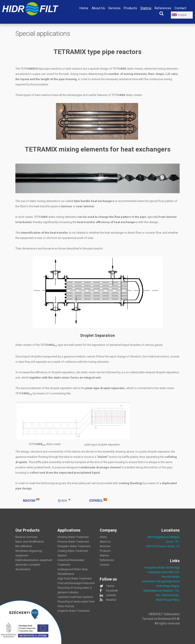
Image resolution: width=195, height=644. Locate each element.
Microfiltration (24, 546)
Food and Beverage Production (76, 583)
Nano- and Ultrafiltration (30, 542)
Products (130, 8)
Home (84, 8)
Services (114, 8)
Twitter (110, 586)
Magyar (31, 500)
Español (98, 500)
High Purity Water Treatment (75, 579)
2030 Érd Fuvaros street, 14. (163, 546)
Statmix (146, 8)
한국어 (64, 500)
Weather (111, 600)
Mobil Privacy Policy (168, 600)
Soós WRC (168, 572)
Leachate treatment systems (75, 597)
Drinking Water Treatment (73, 537)
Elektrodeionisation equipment (34, 560)
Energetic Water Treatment (74, 546)
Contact (180, 8)
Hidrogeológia (164, 581)
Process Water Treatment (73, 542)
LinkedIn (111, 595)
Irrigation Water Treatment (74, 611)
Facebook (112, 591)
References (163, 8)
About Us (98, 8)
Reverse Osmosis (26, 537)
